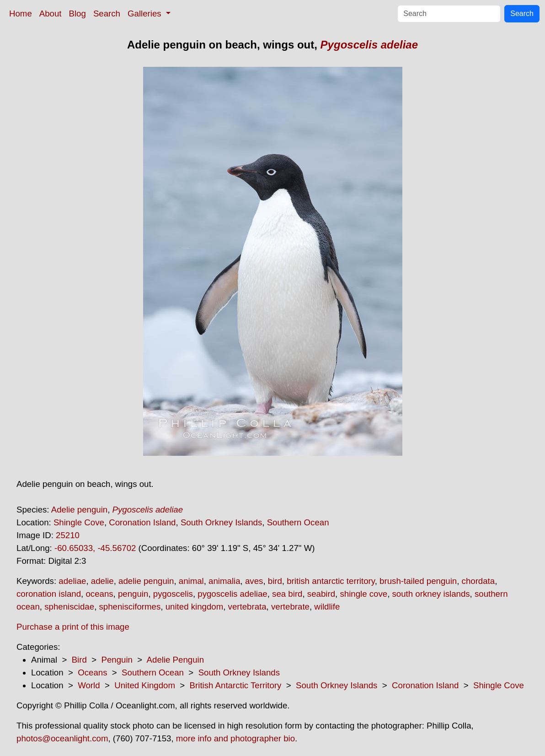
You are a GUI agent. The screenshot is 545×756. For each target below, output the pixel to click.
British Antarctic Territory (236, 685)
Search (107, 13)
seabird (321, 594)
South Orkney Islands (221, 522)
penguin (133, 594)
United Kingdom (145, 685)
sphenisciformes (130, 607)
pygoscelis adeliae (232, 594)
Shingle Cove (79, 522)
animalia (224, 581)
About (51, 13)
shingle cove (363, 594)
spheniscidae (69, 607)
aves (254, 581)
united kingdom (195, 607)
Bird (79, 660)
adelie (102, 581)
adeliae (72, 581)
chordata (478, 581)
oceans (99, 594)
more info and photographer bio (235, 738)
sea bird (287, 594)
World (89, 685)
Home (21, 13)
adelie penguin (146, 581)
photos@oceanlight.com (62, 738)
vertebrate (290, 607)
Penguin (117, 660)
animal (191, 581)
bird (275, 581)
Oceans (92, 672)
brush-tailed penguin (418, 581)
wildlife (327, 607)
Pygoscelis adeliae (369, 45)
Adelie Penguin (176, 660)
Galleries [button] (146, 13)
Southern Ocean (298, 522)
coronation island (49, 594)
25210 (68, 535)
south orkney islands (431, 594)
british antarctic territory (331, 581)
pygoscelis (173, 594)
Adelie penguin (79, 510)
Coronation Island (142, 522)
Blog (77, 13)
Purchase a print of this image (73, 627)
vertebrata (247, 607)
